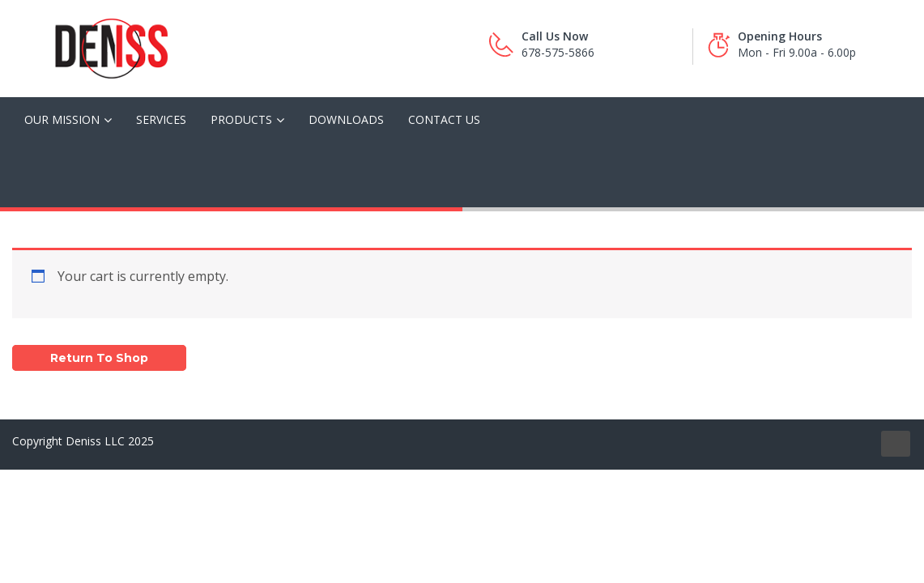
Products (241, 119)
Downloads (346, 119)
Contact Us (444, 119)
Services (161, 119)
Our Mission (62, 119)
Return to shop (99, 358)
